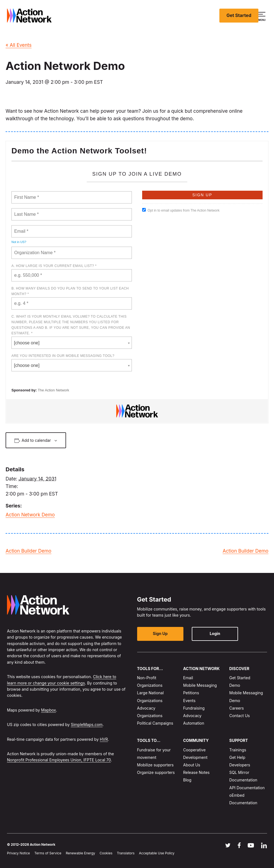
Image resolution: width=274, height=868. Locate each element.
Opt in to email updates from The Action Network (181, 210)
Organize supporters (156, 772)
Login (212, 633)
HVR (104, 739)
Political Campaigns (155, 723)
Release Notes (196, 772)
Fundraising (194, 708)
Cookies (106, 853)
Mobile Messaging (200, 685)
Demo (235, 685)
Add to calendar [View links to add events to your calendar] (36, 440)
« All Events (19, 45)
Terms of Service (48, 853)
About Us (192, 765)
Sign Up (159, 633)
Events (189, 701)
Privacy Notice (18, 853)
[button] (263, 16)
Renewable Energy (80, 853)
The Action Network (53, 390)
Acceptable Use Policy (157, 853)
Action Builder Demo (28, 551)
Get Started (239, 15)
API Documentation (247, 788)
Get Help (237, 757)
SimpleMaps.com (87, 724)
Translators (126, 853)
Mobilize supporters (155, 765)
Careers (237, 708)
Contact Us (240, 716)
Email (188, 678)
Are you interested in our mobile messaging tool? (63, 356)
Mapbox (48, 710)
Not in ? (19, 242)
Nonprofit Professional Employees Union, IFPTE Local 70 (59, 760)
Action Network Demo (30, 515)
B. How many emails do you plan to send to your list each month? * (70, 291)
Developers (240, 765)
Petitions (191, 693)
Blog (187, 780)
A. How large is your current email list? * (54, 266)
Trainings (238, 750)
